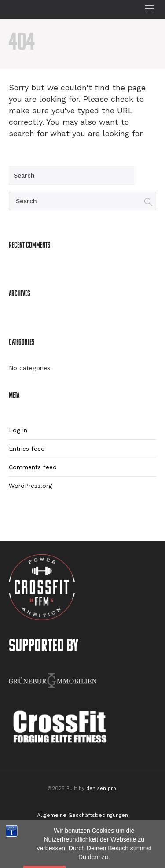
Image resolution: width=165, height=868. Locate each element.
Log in (18, 430)
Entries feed (27, 449)
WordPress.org (30, 486)
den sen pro (101, 788)
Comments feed (33, 467)
